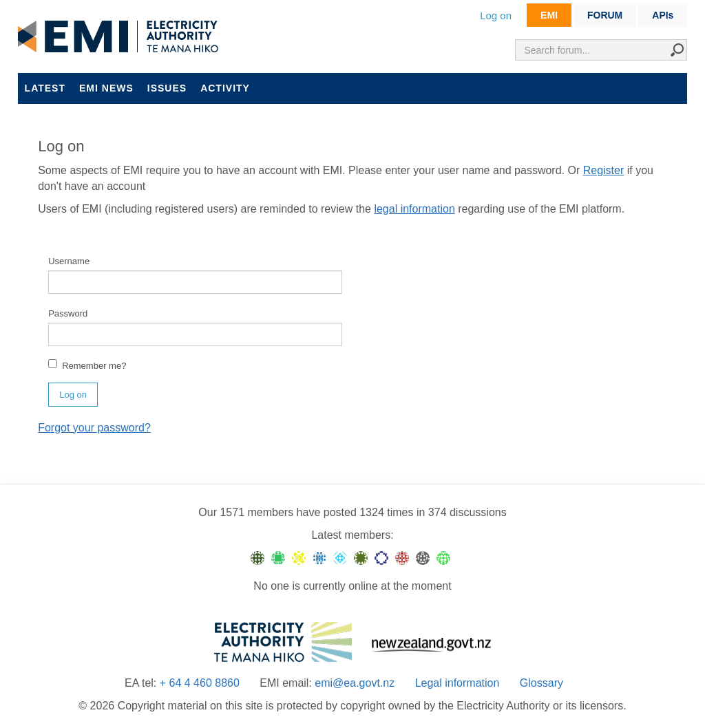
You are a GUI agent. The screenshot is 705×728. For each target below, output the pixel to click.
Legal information (457, 683)
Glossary (541, 683)
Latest (45, 88)
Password (68, 313)
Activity (225, 88)
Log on (496, 15)
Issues (167, 88)
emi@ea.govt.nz (355, 683)
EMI (549, 15)
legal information (414, 209)
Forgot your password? (94, 428)
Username (69, 261)
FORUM (605, 15)
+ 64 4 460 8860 (200, 683)
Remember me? (87, 365)
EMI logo (121, 37)
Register (604, 170)
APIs (663, 15)
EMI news (106, 88)
